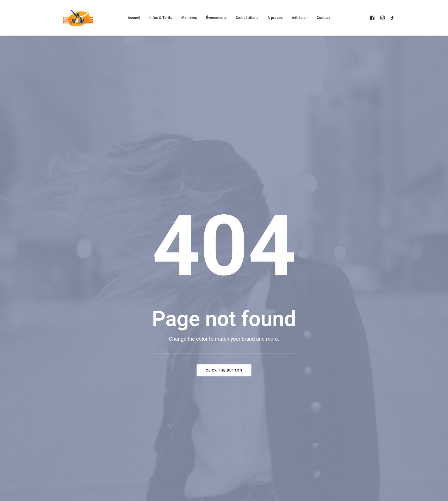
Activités (250, 323)
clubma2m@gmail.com (66, 367)
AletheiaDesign (86, 456)
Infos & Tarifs (161, 18)
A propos (275, 18)
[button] (373, 18)
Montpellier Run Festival (270, 380)
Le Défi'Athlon (257, 394)
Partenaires (359, 351)
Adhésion (300, 18)
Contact (323, 18)
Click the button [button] (224, 223)
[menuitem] (134, 18)
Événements (217, 18)
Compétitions (247, 18)
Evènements (255, 337)
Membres (189, 18)
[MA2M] (78, 18)
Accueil (134, 18)
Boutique (355, 366)
